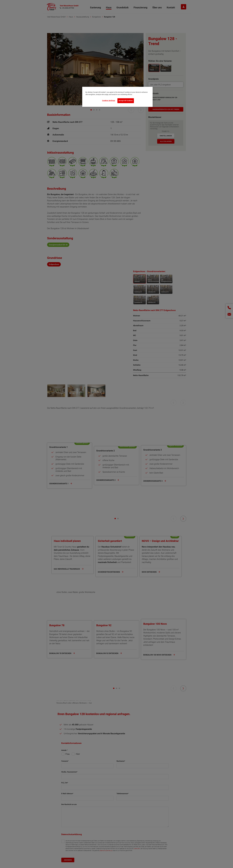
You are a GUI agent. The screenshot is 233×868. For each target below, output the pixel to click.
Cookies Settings (109, 101)
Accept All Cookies (126, 101)
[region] (117, 97)
